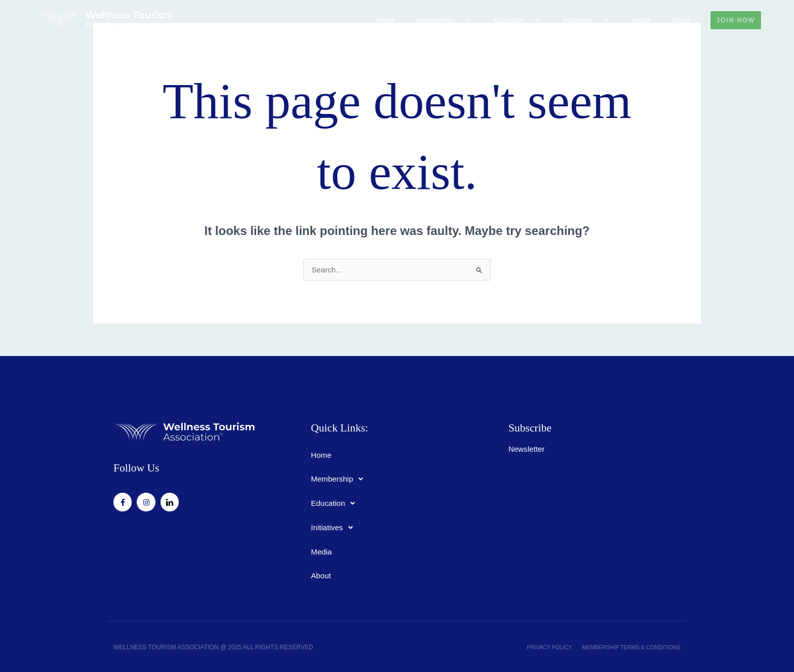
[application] (455, 21)
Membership (440, 21)
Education (514, 21)
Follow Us (130, 467)
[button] (397, 477)
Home (382, 20)
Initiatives (584, 21)
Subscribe (524, 427)
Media (637, 20)
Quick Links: (332, 427)
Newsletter (528, 446)
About (676, 20)
